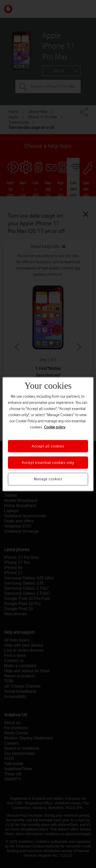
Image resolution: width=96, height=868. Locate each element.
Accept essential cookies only (48, 463)
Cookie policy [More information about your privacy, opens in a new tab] (55, 427)
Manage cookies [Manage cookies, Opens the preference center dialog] (48, 479)
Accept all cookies (48, 446)
